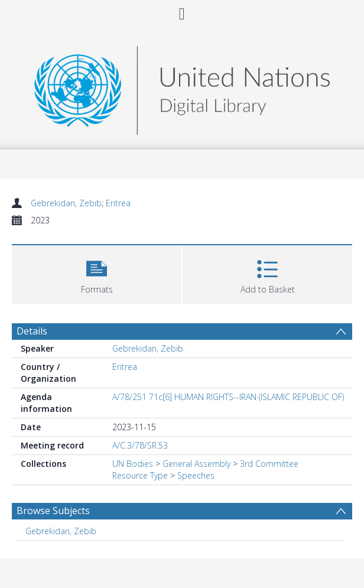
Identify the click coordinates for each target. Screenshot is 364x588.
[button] (97, 273)
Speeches (196, 475)
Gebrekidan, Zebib (66, 203)
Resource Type (140, 475)
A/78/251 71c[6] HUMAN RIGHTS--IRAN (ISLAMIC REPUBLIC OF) (228, 397)
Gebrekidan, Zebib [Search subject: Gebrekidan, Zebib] (61, 531)
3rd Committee (269, 464)
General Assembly (196, 464)
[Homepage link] (182, 87)
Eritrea (118, 203)
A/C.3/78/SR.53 (140, 445)
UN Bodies (133, 464)
